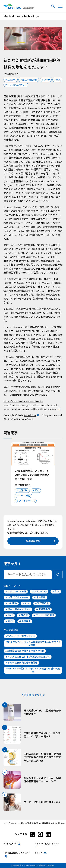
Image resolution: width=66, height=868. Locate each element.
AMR (9, 615)
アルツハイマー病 (16, 592)
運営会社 (40, 853)
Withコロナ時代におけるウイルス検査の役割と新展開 (33, 670)
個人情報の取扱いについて (18, 853)
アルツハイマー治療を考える (20, 636)
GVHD (46, 80)
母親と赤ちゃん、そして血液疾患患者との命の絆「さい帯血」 (33, 643)
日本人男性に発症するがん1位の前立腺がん (28, 657)
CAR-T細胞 (23, 496)
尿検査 (23, 615)
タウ (56, 592)
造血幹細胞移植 (29, 80)
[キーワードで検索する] (58, 575)
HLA (57, 80)
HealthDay (32, 415)
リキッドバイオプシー (18, 609)
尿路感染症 (43, 609)
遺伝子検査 (42, 603)
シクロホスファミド (16, 85)
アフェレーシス (26, 501)
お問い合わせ (12, 843)
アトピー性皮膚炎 (44, 615)
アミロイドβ (39, 592)
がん (36, 491)
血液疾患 (25, 621)
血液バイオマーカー (17, 598)
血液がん (11, 80)
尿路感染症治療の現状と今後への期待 (25, 651)
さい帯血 (11, 603)
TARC (10, 621)
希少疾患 (40, 598)
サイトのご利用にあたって (48, 843)
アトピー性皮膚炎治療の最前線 (21, 663)
